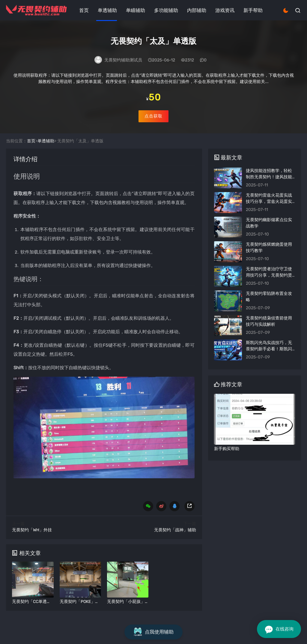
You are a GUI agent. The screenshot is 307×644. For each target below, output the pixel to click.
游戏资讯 (225, 10)
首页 (84, 10)
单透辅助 (107, 10)
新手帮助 (253, 10)
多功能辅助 (166, 10)
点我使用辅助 (153, 632)
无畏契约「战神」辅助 (175, 538)
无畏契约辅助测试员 (123, 61)
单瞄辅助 (136, 10)
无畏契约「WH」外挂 (32, 538)
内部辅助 (197, 10)
